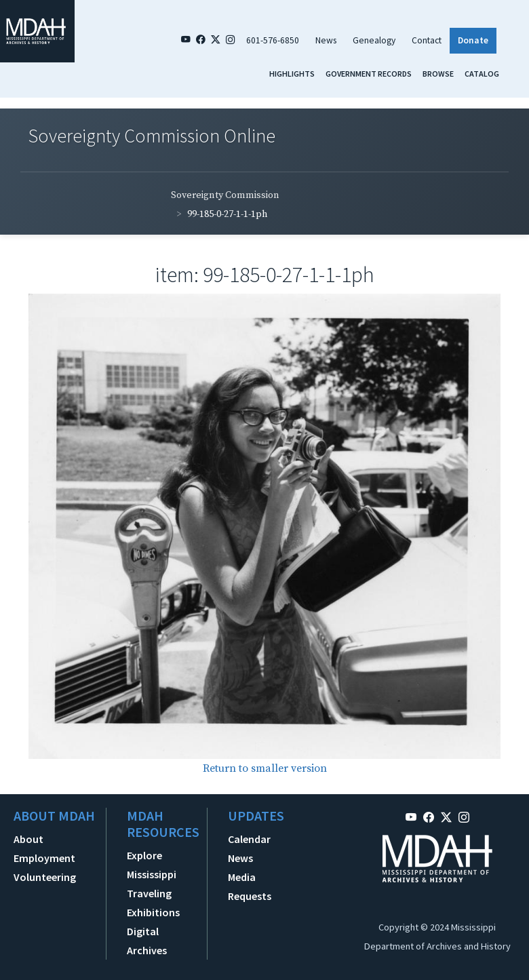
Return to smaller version (265, 768)
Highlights (292, 74)
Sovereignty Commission (225, 195)
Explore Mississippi (152, 865)
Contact (427, 40)
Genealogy (374, 40)
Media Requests (250, 886)
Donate (473, 40)
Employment (44, 858)
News (326, 40)
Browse (438, 74)
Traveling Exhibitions (153, 903)
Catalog (482, 74)
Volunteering (45, 877)
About (28, 839)
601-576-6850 (273, 40)
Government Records (369, 74)
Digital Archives (147, 941)
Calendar (249, 839)
